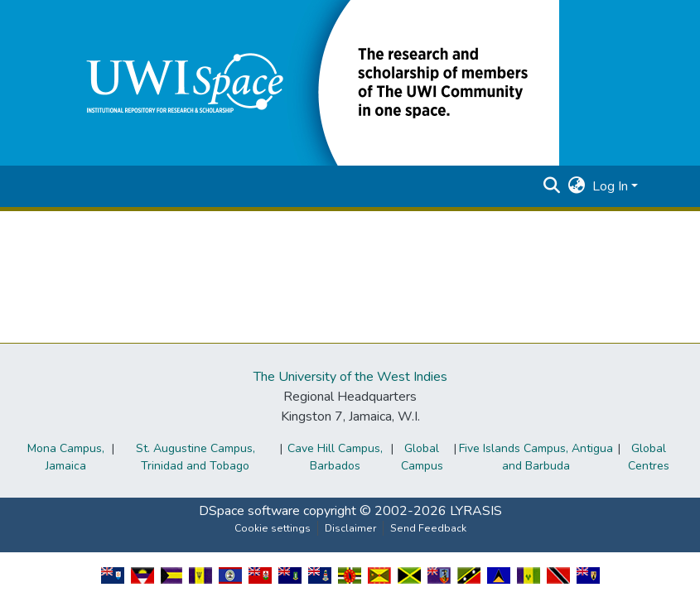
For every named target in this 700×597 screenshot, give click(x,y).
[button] (311, 82)
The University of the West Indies (350, 377)
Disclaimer (350, 528)
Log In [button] (612, 186)
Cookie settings (273, 528)
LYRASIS (476, 511)
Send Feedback (428, 528)
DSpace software (249, 511)
